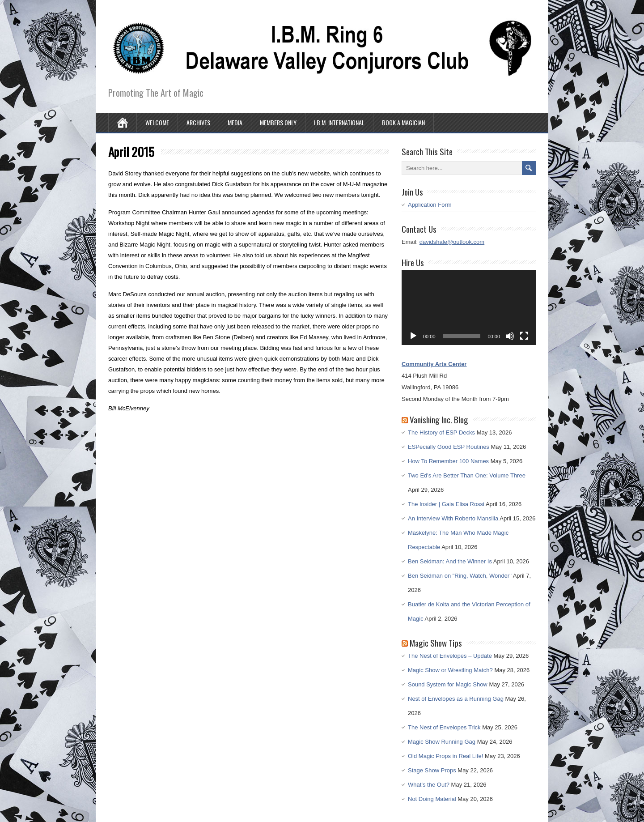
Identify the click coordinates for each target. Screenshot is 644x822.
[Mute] (510, 336)
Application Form (430, 205)
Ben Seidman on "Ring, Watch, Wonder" (460, 576)
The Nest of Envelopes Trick (444, 727)
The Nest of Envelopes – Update (450, 656)
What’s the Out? (429, 785)
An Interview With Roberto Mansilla (453, 518)
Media (235, 122)
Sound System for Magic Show (448, 684)
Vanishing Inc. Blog (439, 419)
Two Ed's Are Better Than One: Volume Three (467, 475)
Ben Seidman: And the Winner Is (450, 561)
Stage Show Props (432, 770)
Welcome (157, 122)
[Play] (413, 336)
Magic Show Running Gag (442, 742)
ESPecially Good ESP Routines (449, 447)
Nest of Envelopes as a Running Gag (456, 699)
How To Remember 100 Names (448, 461)
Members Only (278, 122)
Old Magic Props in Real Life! (445, 756)
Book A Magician (403, 122)
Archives (198, 122)
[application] (469, 308)
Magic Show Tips (436, 643)
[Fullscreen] (524, 336)
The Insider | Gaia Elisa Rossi (446, 504)
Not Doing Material (432, 799)
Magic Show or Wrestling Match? (450, 670)
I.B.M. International (339, 122)
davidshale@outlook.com (452, 242)
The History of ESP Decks (441, 432)
